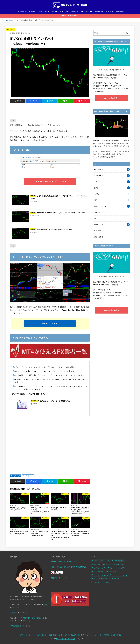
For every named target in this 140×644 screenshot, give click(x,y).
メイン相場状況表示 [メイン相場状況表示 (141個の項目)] (102, 579)
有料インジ (84, 11)
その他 (47, 11)
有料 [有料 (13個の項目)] (116, 579)
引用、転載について (55, 635)
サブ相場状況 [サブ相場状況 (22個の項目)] (99, 572)
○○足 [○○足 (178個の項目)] (108, 564)
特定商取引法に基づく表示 (113, 635)
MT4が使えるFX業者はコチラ (70, 16)
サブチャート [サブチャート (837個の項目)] (100, 568)
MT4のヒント (99, 11)
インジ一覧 (109, 11)
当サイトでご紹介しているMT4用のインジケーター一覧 (83, 635)
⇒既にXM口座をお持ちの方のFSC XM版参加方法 (68, 567)
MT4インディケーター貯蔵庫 (66, 639)
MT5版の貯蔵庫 (16, 626)
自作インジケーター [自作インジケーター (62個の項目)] (101, 582)
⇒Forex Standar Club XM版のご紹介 (64, 562)
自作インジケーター (72, 11)
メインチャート (21, 11)
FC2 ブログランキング (59, 578)
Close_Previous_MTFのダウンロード (50, 182)
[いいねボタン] (13, 121)
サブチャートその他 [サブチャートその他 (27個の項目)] (117, 568)
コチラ (45, 605)
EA (91, 11)
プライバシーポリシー (27, 635)
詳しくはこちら (49, 324)
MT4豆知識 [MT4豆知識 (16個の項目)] (119, 561)
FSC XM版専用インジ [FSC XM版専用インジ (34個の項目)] (102, 561)
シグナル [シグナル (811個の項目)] (113, 572)
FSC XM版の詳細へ (112, 98)
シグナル (55, 11)
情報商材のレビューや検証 (32, 618)
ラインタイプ (11, 29)
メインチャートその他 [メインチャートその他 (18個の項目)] (120, 575)
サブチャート (33, 11)
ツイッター (14, 613)
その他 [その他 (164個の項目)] (119, 564)
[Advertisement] (50, 110)
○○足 (41, 11)
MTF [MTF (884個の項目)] (97, 564)
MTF (62, 11)
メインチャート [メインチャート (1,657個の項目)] (101, 575)
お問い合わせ (120, 11)
